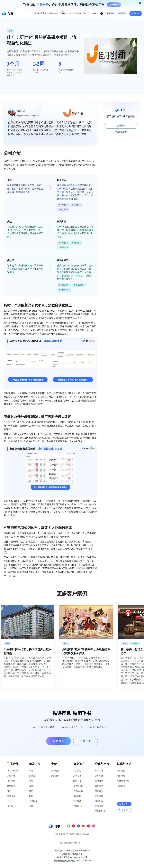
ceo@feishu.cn (82, 834)
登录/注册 (136, 13)
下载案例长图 (121, 132)
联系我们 (121, 126)
